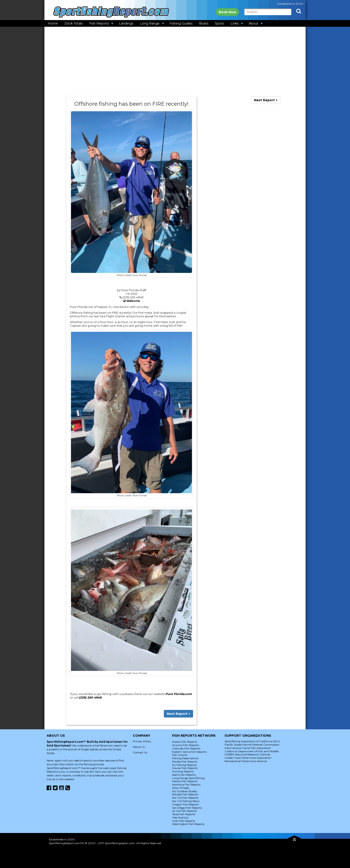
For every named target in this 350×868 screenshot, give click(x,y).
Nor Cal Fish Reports (185, 798)
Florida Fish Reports (185, 762)
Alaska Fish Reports (185, 742)
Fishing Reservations (185, 758)
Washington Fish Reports (188, 824)
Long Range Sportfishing (188, 778)
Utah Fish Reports (184, 821)
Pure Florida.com (179, 694)
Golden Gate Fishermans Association (248, 758)
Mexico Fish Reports (185, 781)
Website (133, 301)
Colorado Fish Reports (186, 748)
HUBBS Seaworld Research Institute (247, 754)
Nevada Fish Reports (185, 794)
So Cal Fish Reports (184, 811)
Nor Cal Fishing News (186, 801)
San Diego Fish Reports (187, 808)
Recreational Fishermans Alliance (246, 761)
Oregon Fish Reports (185, 804)
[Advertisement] (175, 62)
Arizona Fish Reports (185, 745)
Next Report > (178, 714)
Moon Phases (181, 788)
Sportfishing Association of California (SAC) (252, 741)
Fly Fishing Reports (184, 765)
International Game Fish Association (248, 748)
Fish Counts (180, 755)
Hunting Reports (183, 771)
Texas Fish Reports (184, 814)
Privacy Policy (142, 741)
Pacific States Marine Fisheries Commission (252, 745)
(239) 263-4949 (90, 697)
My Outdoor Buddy (185, 791)
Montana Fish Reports (186, 784)
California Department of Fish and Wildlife (252, 751)
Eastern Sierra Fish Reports (189, 752)
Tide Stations (180, 817)
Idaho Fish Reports (184, 775)
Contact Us (140, 752)
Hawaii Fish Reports (185, 768)
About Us (139, 747)
